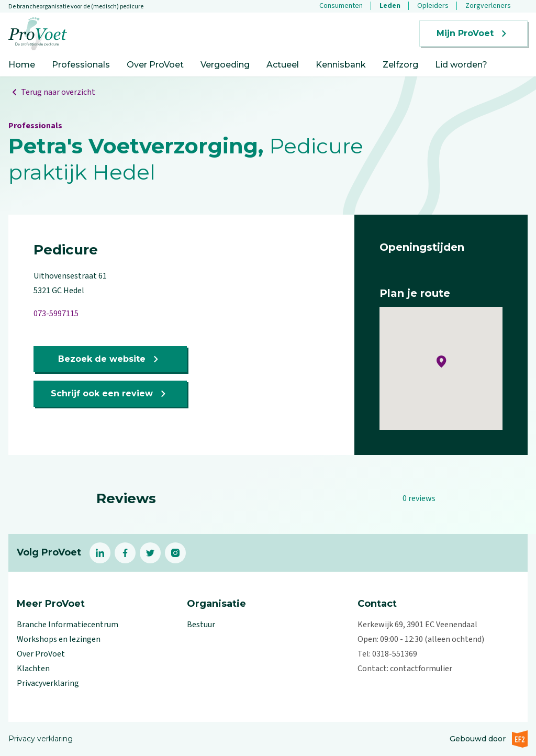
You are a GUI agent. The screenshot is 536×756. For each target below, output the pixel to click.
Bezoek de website (110, 359)
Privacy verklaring (41, 739)
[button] (442, 362)
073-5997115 (56, 314)
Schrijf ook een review (110, 394)
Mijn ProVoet (473, 34)
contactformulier (421, 669)
